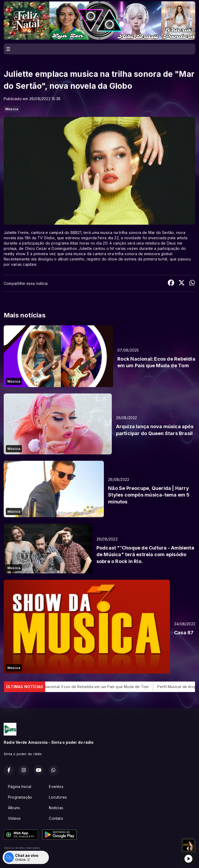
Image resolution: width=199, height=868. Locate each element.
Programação (20, 797)
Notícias (56, 808)
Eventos (56, 787)
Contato (56, 818)
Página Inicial (20, 787)
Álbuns (14, 808)
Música (12, 109)
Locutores (58, 797)
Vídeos (14, 818)
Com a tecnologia (22, 858)
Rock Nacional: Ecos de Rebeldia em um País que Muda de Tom (97, 687)
